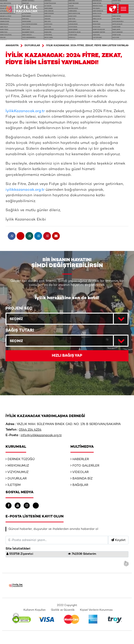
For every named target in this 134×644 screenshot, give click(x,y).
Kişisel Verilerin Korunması (96, 610)
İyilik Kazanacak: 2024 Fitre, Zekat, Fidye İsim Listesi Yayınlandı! (89, 46)
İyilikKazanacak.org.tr (25, 111)
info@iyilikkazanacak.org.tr (41, 435)
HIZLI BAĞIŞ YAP (67, 356)
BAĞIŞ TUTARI (20, 331)
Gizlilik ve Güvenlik (63, 610)
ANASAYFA (12, 46)
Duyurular (32, 46)
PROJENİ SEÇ (19, 309)
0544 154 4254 (30, 430)
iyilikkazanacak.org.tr (25, 190)
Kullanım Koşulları (35, 610)
